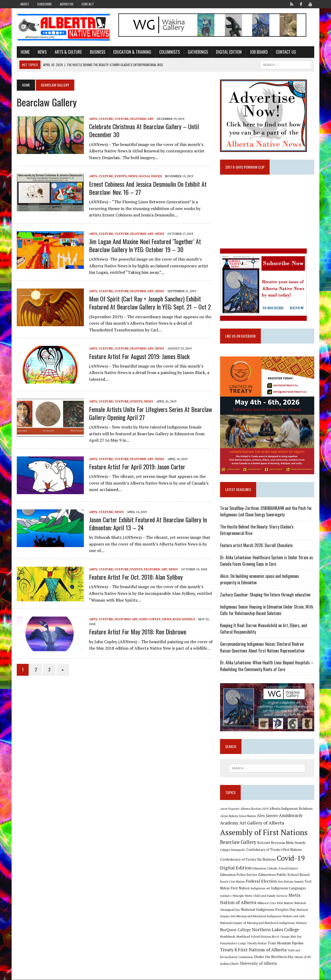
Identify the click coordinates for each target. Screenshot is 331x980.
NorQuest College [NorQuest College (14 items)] (235, 930)
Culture (121, 119)
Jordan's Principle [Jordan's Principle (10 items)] (232, 896)
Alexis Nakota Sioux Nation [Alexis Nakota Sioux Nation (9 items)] (238, 816)
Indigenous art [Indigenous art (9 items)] (260, 888)
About (25, 4)
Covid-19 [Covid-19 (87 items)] (291, 858)
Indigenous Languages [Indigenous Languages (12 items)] (288, 888)
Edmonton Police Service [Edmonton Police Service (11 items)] (239, 875)
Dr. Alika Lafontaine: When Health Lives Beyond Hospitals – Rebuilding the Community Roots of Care (267, 666)
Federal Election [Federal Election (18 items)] (261, 881)
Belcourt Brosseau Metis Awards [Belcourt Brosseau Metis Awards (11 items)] (281, 843)
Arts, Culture (101, 119)
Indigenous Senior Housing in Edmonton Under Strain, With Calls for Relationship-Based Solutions (267, 610)
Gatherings (198, 52)
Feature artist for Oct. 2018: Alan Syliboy (136, 577)
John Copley (150, 619)
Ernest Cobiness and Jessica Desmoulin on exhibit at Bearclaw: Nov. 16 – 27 (148, 188)
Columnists (169, 52)
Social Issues (150, 176)
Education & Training (132, 52)
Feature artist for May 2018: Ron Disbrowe (137, 632)
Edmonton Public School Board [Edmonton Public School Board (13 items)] (284, 875)
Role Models (184, 619)
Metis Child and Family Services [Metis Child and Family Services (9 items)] (266, 896)
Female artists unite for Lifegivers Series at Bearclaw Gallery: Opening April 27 (150, 413)
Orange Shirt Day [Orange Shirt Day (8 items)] (291, 937)
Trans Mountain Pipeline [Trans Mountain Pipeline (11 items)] (286, 943)
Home (25, 52)
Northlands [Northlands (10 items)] (228, 937)
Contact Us (286, 52)
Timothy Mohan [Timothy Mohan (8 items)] (257, 944)
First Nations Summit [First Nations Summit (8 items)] (291, 882)
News (42, 52)
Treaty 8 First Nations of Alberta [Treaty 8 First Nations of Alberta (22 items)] (253, 950)
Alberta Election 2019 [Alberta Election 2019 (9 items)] (254, 809)
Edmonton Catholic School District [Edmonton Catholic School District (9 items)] (275, 869)
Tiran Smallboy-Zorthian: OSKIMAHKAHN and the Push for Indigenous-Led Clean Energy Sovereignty (266, 511)
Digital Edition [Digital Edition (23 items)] (236, 868)
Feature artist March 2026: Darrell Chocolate (256, 546)
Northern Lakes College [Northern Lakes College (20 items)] (275, 930)
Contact (88, 4)
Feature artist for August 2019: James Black (139, 356)
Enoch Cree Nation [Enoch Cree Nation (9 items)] (232, 882)
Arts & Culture (68, 52)
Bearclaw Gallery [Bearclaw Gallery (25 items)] (238, 842)
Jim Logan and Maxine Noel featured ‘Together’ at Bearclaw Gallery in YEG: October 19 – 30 (145, 245)
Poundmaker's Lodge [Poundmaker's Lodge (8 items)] (233, 944)
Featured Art (142, 119)
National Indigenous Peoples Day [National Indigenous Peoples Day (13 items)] (268, 910)
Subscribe (45, 4)
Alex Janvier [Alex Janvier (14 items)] (267, 816)
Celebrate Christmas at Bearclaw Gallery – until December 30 (144, 130)
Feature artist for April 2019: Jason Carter (137, 466)
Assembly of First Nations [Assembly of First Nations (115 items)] (264, 833)
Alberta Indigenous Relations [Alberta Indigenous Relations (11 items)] (291, 809)
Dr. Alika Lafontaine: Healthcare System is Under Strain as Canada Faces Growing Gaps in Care (267, 561)
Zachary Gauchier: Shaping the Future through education (265, 595)
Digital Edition (229, 52)
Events (120, 176)
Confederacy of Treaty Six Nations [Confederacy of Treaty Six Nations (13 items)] (248, 860)
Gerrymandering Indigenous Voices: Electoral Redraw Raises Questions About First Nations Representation (262, 648)
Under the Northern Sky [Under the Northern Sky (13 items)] (274, 957)
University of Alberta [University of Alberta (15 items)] (258, 964)
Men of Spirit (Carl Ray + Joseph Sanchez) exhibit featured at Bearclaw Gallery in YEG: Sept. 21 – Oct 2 (150, 303)
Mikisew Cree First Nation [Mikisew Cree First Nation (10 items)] (275, 903)
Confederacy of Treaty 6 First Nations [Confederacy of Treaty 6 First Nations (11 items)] (274, 850)
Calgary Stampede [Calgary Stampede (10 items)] (233, 850)
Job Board (259, 52)
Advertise (67, 4)
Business (97, 52)
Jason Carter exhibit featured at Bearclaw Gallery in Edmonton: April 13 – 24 (148, 523)
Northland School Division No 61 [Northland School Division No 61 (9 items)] (258, 937)
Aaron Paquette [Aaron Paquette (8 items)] (230, 809)
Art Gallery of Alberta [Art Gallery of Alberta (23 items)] (262, 823)
